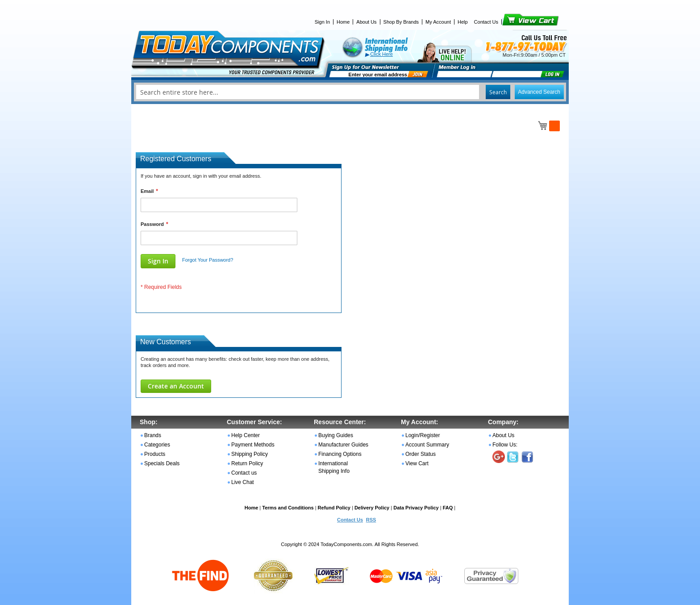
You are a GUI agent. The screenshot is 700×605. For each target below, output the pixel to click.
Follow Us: (505, 445)
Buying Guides (336, 435)
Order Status (421, 454)
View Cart (515, 22)
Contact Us (486, 22)
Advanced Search (539, 92)
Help (463, 22)
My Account (438, 22)
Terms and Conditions (288, 508)
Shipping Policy (250, 454)
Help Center (246, 435)
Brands (153, 435)
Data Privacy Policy (416, 508)
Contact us (244, 473)
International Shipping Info (334, 467)
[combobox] (350, 92)
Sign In (322, 22)
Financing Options (340, 454)
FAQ (448, 508)
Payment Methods (253, 445)
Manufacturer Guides (343, 445)
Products (155, 454)
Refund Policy (334, 508)
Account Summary (427, 445)
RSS (371, 520)
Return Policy (247, 463)
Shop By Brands (401, 22)
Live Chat (243, 482)
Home (343, 22)
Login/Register (423, 435)
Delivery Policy (372, 508)
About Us (366, 22)
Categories (157, 445)
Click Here (381, 54)
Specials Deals (162, 463)
